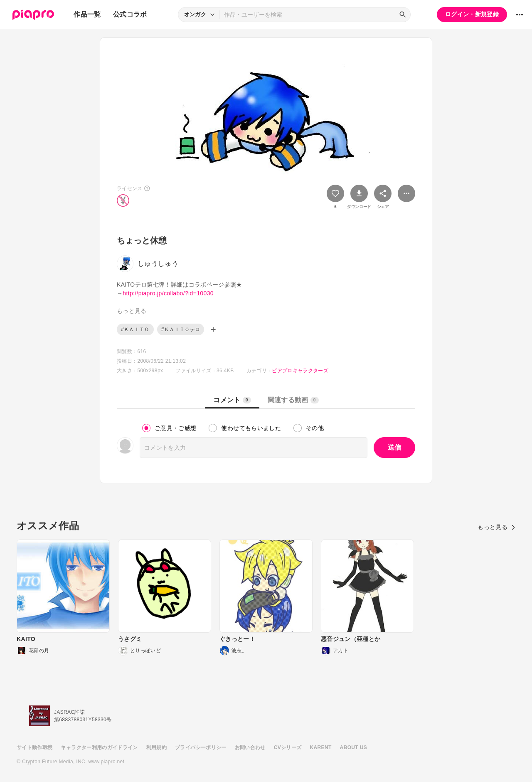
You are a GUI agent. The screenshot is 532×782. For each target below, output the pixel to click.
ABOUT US (353, 747)
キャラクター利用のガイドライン (99, 747)
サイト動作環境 (34, 747)
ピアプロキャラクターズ (300, 371)
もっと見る (496, 527)
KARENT (321, 747)
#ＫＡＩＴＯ (135, 329)
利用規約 (156, 747)
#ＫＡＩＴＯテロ (181, 329)
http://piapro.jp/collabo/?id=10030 (168, 293)
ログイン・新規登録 (472, 14)
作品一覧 (87, 14)
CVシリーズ (288, 747)
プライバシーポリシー (201, 747)
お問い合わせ (250, 747)
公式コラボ (130, 14)
